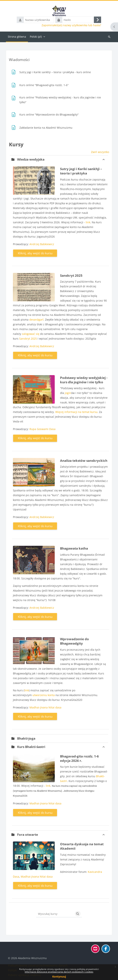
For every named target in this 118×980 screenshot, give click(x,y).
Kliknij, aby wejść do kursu (35, 253)
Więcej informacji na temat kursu (76, 412)
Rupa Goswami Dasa (42, 429)
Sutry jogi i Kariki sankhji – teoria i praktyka (81, 171)
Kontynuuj (59, 976)
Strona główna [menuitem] (17, 37)
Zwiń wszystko (100, 152)
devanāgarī (36, 320)
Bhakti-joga (26, 738)
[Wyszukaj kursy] (55, 914)
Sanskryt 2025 (71, 275)
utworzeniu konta (44, 695)
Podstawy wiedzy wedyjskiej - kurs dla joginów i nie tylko (84, 380)
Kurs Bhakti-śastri (31, 747)
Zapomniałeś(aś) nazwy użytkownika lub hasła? (71, 25)
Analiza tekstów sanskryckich (84, 461)
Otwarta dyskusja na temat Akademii (82, 846)
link (88, 222)
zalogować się (31, 334)
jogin (68, 393)
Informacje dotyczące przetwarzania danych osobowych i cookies (59, 972)
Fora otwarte (28, 835)
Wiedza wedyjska (31, 159)
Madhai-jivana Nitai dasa (45, 707)
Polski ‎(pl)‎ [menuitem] (36, 37)
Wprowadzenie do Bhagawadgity (74, 641)
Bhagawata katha (74, 548)
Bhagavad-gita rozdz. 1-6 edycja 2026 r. (79, 758)
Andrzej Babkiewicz (42, 244)
